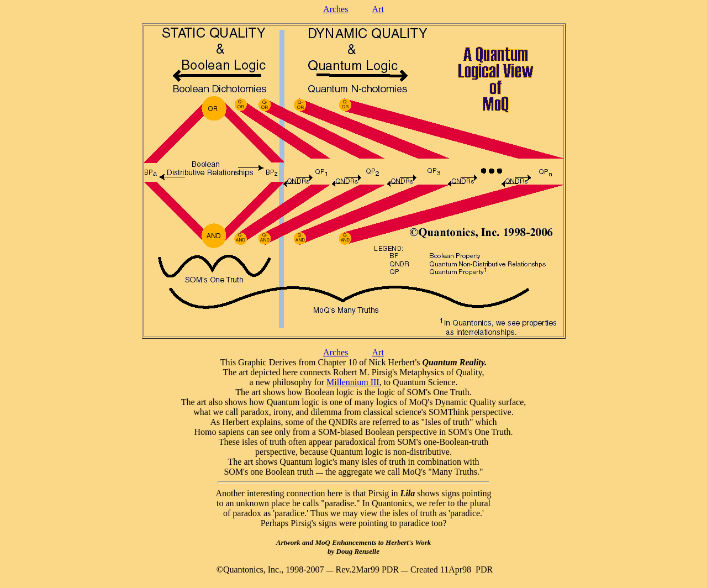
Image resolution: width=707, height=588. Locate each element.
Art (378, 9)
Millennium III (353, 382)
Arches (336, 9)
